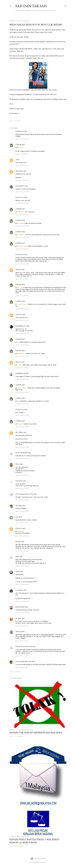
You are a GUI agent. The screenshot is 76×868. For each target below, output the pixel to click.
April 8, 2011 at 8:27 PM (22, 139)
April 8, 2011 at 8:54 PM (22, 309)
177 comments (18, 736)
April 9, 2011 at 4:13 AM (22, 523)
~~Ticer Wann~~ (22, 304)
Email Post (17, 121)
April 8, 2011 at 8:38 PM (22, 165)
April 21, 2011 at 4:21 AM (22, 566)
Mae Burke (43, 862)
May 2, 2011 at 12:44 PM (22, 626)
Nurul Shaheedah (21, 453)
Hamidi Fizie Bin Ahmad (24, 646)
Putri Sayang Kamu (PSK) (24, 494)
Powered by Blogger (38, 859)
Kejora (18, 572)
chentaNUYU (20, 186)
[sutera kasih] (20, 607)
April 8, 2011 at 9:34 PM (22, 392)
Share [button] (11, 121)
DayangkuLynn (21, 326)
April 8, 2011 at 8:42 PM (22, 203)
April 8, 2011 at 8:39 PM (22, 180)
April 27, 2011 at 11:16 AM (22, 601)
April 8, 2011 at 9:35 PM (22, 404)
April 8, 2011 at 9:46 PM (22, 415)
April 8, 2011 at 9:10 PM (22, 345)
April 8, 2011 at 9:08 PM (22, 333)
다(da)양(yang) (20, 373)
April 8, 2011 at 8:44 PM (22, 249)
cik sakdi (18, 618)
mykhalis (18, 145)
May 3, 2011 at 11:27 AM (22, 641)
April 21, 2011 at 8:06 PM (22, 584)
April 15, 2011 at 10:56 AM (22, 551)
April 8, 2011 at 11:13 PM (22, 475)
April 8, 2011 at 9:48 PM (22, 427)
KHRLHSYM (21, 212)
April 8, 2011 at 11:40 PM (22, 488)
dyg (18, 401)
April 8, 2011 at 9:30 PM (22, 379)
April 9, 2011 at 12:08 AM (22, 500)
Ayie (17, 517)
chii (18, 342)
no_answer (19, 590)
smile (17, 557)
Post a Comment (15, 672)
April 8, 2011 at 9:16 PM (22, 368)
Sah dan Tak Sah (31, 6)
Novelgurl (20, 424)
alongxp (18, 542)
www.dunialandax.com (23, 661)
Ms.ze (17, 464)
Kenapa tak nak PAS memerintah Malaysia (36, 733)
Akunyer (18, 269)
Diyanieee (19, 481)
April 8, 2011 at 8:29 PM (22, 154)
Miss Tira (20, 148)
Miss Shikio (19, 171)
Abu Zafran (19, 432)
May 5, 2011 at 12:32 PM (22, 656)
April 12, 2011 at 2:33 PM (22, 536)
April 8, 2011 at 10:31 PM (22, 447)
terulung (18, 631)
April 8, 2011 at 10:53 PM (22, 458)
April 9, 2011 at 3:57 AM (22, 511)
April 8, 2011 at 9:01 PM (22, 320)
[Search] (65, 6)
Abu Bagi (19, 505)
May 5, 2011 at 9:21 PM (22, 667)
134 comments (18, 846)
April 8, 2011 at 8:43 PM (22, 215)
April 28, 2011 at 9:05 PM (22, 613)
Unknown (19, 314)
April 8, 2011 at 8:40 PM (22, 192)
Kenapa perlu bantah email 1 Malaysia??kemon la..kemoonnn (35, 841)
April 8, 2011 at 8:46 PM (22, 264)
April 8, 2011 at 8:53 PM (22, 296)
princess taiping (22, 246)
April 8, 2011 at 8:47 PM (22, 279)
